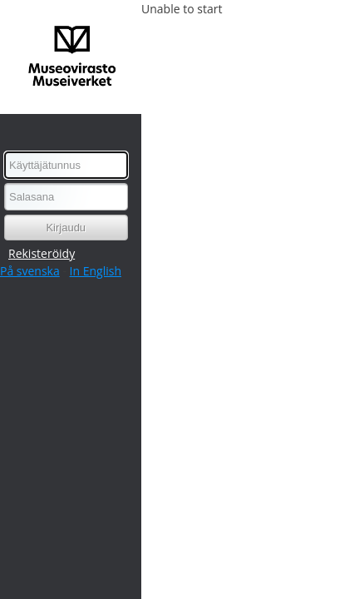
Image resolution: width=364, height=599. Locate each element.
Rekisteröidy (42, 253)
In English (96, 271)
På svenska (30, 271)
